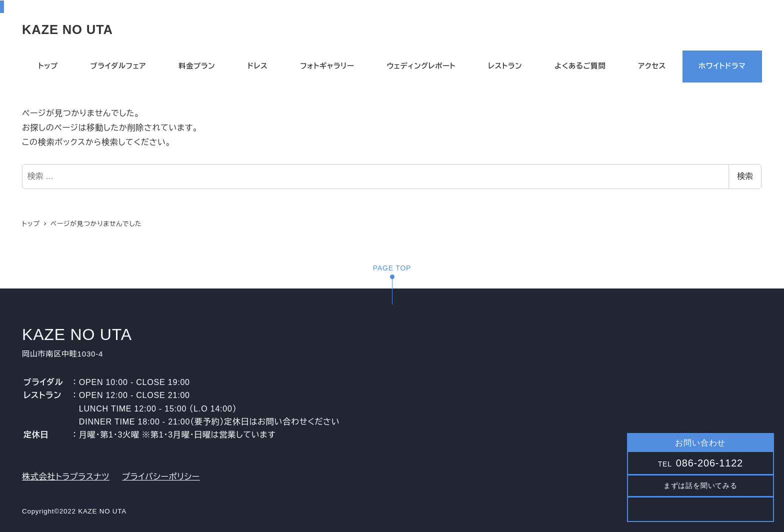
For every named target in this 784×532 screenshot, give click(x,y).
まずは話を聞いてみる (700, 485)
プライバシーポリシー (161, 477)
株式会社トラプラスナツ (66, 477)
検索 (745, 176)
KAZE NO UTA (67, 29)
